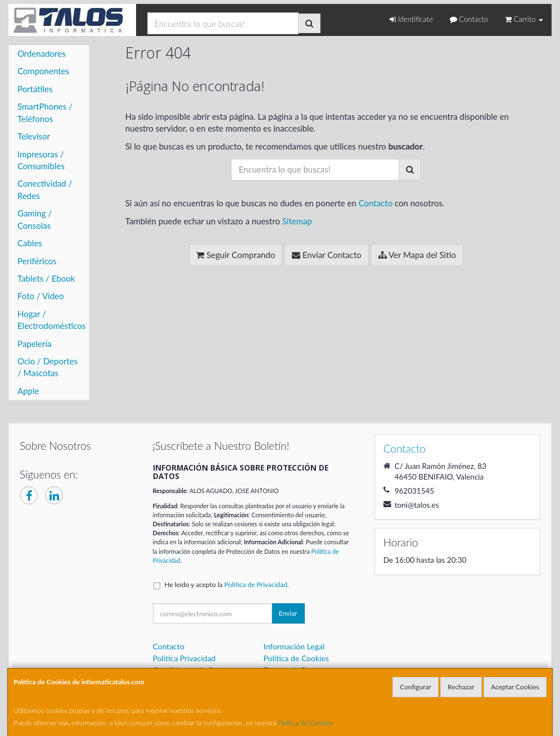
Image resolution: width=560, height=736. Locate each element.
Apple (28, 391)
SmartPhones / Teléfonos (45, 112)
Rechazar (461, 687)
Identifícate (411, 19)
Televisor (34, 136)
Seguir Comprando (236, 255)
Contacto (469, 19)
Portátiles (35, 89)
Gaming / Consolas (35, 219)
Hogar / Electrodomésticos (51, 320)
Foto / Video (41, 296)
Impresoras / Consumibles (41, 160)
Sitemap (297, 221)
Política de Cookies (306, 723)
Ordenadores (42, 53)
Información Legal (294, 646)
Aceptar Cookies (515, 687)
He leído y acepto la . (227, 584)
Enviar (288, 613)
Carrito (524, 19)
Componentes (43, 71)
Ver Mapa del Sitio (417, 255)
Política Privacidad (184, 658)
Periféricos (37, 261)
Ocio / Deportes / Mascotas (48, 367)
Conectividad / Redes (45, 189)
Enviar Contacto (327, 255)
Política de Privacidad (256, 584)
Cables (30, 243)
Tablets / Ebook (46, 278)
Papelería (35, 344)
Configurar (416, 687)
